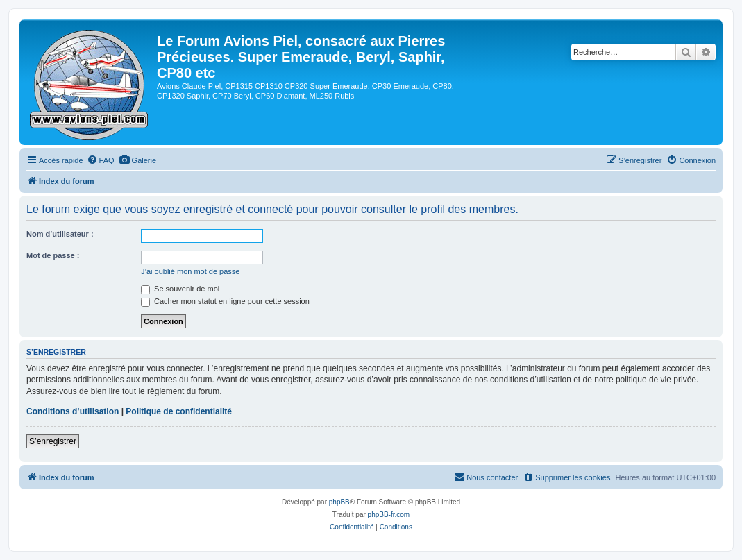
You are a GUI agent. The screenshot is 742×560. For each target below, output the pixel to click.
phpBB (339, 502)
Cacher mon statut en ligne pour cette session (225, 301)
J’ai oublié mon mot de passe (190, 271)
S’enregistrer (53, 441)
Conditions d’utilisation (73, 411)
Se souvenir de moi (180, 289)
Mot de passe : (53, 255)
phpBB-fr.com (389, 515)
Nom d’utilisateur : (60, 234)
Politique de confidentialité (179, 411)
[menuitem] (101, 160)
